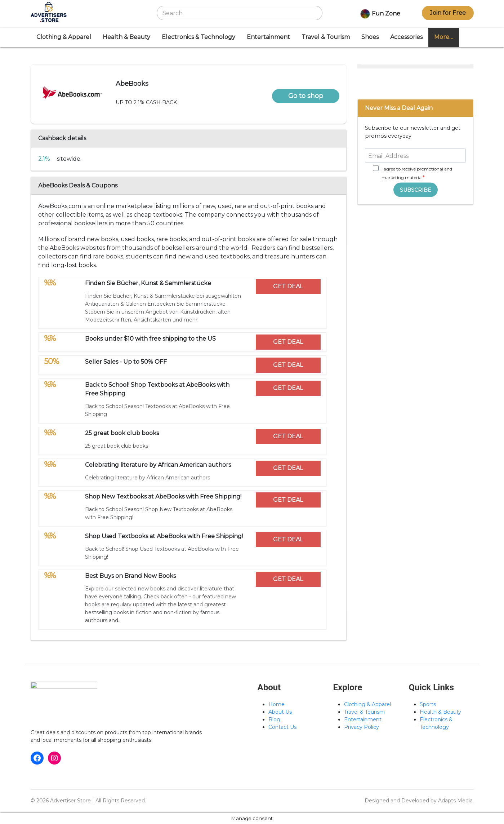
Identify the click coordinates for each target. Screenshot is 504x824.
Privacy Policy (362, 727)
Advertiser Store (70, 801)
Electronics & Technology (199, 37)
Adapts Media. (456, 801)
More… (444, 37)
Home (276, 704)
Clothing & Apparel (64, 37)
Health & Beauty (126, 37)
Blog (274, 719)
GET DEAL (288, 286)
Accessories (406, 37)
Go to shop (306, 96)
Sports (428, 704)
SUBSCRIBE (416, 190)
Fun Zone (379, 14)
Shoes (370, 37)
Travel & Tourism (326, 37)
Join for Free (448, 13)
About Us (280, 712)
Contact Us (282, 727)
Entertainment (268, 37)
